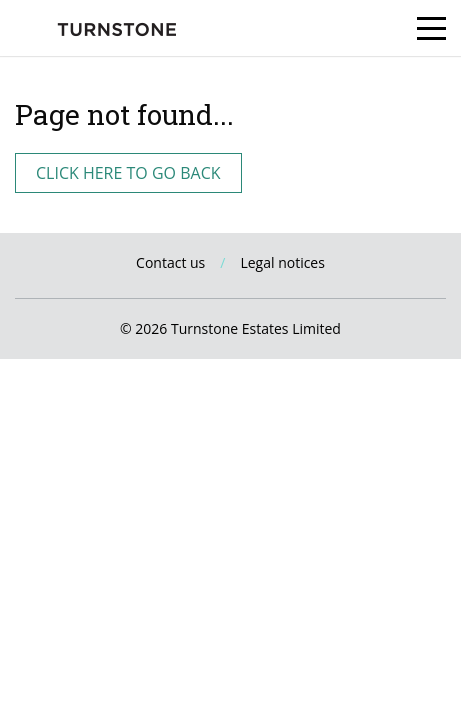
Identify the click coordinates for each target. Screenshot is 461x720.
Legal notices (282, 262)
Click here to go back (128, 173)
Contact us (170, 262)
